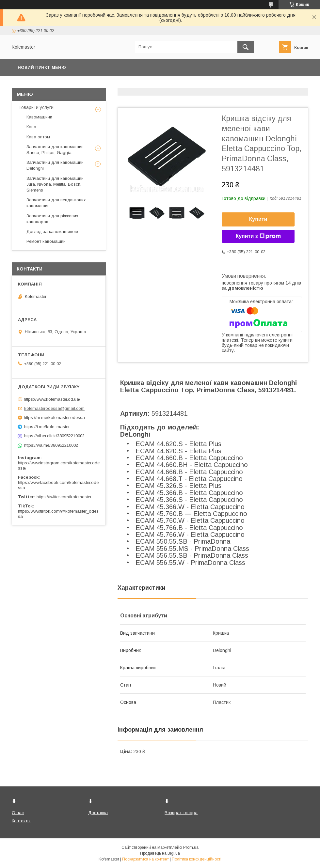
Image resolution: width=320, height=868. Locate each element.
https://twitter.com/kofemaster (64, 497)
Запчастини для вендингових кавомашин (56, 203)
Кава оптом (38, 137)
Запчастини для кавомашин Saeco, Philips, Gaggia (55, 150)
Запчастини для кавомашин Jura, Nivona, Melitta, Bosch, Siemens (55, 184)
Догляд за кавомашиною (52, 232)
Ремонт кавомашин (46, 241)
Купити (258, 219)
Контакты (21, 821)
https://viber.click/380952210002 (54, 436)
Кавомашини (39, 117)
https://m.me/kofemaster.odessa (54, 418)
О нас (18, 813)
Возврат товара (181, 813)
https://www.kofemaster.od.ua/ (52, 399)
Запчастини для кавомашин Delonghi (55, 165)
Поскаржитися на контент (145, 859)
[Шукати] (246, 47)
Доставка (98, 813)
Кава (31, 127)
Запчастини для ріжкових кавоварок (52, 219)
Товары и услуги (36, 107)
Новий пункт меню (42, 67)
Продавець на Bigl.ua (160, 853)
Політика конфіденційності (197, 859)
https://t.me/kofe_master (47, 427)
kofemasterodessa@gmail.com (54, 408)
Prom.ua (191, 847)
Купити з (258, 236)
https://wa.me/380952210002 (51, 445)
